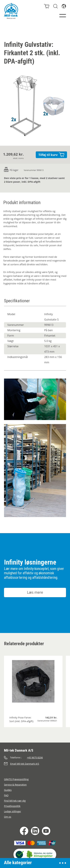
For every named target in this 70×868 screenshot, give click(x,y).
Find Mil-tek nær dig (15, 801)
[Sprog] (64, 6)
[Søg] (55, 6)
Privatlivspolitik (12, 806)
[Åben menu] (63, 863)
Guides (8, 790)
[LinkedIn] (35, 831)
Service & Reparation (15, 785)
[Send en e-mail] (35, 764)
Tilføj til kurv (51, 155)
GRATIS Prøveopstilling (16, 779)
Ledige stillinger (13, 811)
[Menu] (63, 16)
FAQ (6, 795)
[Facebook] (24, 831)
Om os (8, 817)
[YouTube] (46, 831)
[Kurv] (47, 6)
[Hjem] (11, 11)
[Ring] (35, 758)
